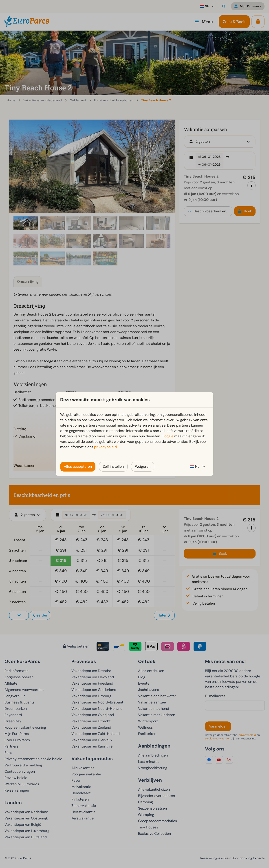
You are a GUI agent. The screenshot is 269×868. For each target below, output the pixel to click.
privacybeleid (105, 447)
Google (168, 436)
